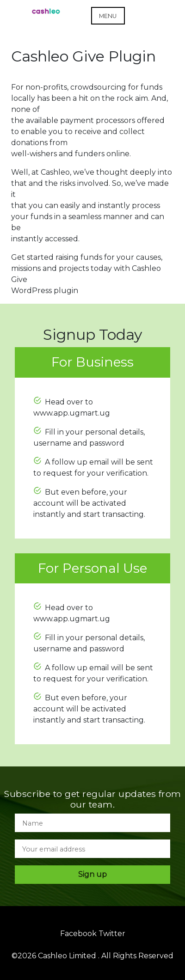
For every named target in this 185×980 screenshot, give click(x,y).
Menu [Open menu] (108, 16)
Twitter (112, 934)
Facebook (78, 934)
